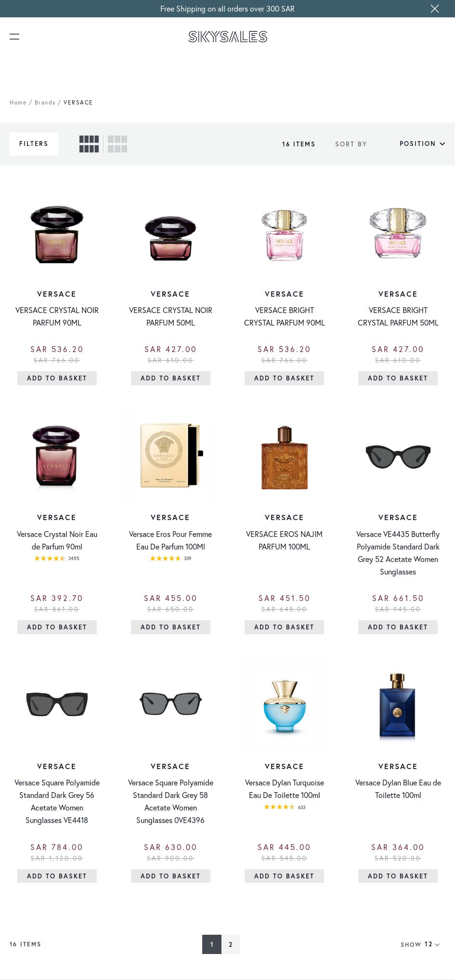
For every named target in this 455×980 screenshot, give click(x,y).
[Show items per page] (435, 945)
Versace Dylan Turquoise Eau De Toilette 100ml (285, 790)
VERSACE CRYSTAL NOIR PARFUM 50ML (171, 317)
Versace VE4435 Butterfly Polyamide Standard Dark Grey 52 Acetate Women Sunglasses (398, 553)
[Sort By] (409, 144)
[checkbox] (89, 144)
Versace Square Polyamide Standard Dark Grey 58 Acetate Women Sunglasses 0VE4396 (171, 802)
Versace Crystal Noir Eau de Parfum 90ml (57, 541)
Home (18, 102)
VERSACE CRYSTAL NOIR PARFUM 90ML (57, 317)
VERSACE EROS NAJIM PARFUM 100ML (284, 541)
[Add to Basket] (57, 379)
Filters (34, 144)
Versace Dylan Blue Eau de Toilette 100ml (398, 790)
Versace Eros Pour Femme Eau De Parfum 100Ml (170, 541)
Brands (45, 102)
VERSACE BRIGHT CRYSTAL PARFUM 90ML (285, 317)
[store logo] (228, 37)
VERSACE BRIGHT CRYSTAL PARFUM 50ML (398, 317)
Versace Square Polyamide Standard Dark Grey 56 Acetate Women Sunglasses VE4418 (57, 802)
